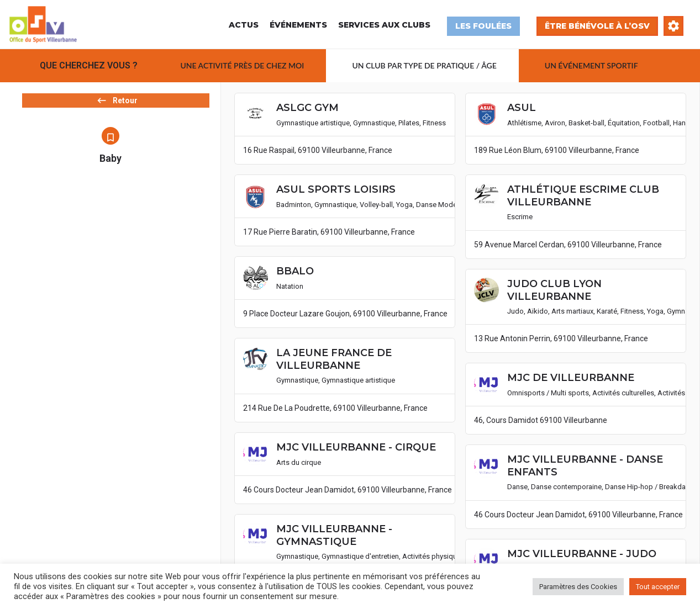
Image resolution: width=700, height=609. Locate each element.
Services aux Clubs (384, 25)
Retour (110, 112)
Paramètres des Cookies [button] (578, 587)
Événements (298, 25)
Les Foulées (483, 26)
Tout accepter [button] (658, 587)
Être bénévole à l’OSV (597, 26)
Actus (244, 25)
